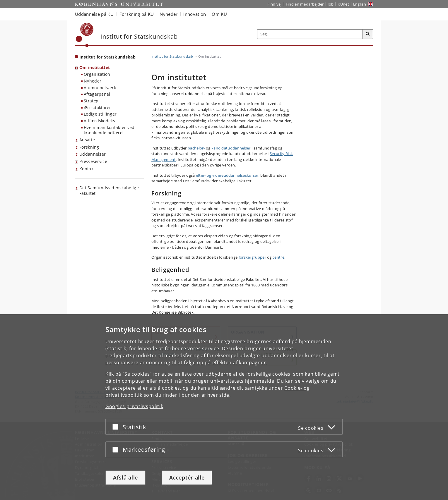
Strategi (92, 101)
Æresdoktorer (98, 108)
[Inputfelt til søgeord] (310, 34)
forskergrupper (252, 257)
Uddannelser (93, 154)
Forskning (89, 147)
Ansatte (87, 140)
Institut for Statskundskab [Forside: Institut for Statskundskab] (107, 57)
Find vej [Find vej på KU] (274, 4)
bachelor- (196, 148)
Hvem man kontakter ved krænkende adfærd (109, 130)
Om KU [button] (219, 14)
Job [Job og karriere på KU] (331, 4)
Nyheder (93, 81)
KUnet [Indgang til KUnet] (343, 4)
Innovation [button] (195, 14)
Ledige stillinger (100, 114)
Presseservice (93, 161)
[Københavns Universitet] (85, 35)
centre (278, 257)
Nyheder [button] (169, 14)
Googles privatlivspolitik (134, 406)
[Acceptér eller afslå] (117, 427)
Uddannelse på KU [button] (94, 14)
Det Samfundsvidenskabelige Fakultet (109, 190)
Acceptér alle (187, 477)
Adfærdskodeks (99, 121)
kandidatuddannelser (231, 148)
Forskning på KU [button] (137, 14)
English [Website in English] (360, 4)
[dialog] (224, 407)
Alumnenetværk (100, 88)
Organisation (97, 74)
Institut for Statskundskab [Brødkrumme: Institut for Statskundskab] (172, 56)
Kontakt (87, 169)
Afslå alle (125, 477)
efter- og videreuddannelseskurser (227, 175)
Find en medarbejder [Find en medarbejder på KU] (305, 4)
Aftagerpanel (97, 94)
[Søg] (368, 34)
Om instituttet (95, 67)
